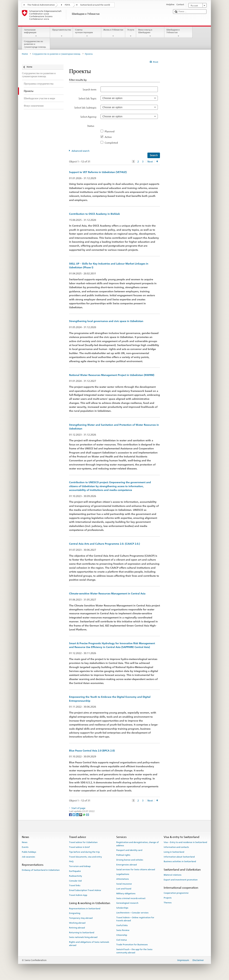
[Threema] (81, 815)
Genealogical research (127, 903)
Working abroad (77, 923)
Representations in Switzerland (85, 908)
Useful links (122, 925)
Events (25, 847)
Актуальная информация (36, 33)
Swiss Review (123, 930)
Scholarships (122, 908)
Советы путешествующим (87, 33)
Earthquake (75, 871)
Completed (112, 143)
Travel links (75, 885)
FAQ (71, 861)
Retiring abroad (77, 928)
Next (150, 161)
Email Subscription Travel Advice (85, 890)
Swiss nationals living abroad (83, 937)
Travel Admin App (78, 895)
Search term (90, 89)
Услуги (131, 33)
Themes (168, 903)
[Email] (87, 815)
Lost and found (124, 889)
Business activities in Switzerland (180, 861)
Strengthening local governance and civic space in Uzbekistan (106, 321)
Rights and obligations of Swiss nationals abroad (89, 944)
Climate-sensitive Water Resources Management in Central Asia (107, 594)
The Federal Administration (41, 5)
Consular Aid (75, 881)
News (25, 842)
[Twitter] (74, 815)
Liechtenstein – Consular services (132, 913)
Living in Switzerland (174, 852)
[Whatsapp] (84, 815)
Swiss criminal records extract (131, 898)
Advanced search (81, 151)
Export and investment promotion (181, 880)
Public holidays (29, 852)
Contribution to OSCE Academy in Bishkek (94, 214)
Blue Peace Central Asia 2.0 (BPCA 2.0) (92, 751)
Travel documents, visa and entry (85, 857)
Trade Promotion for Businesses (132, 945)
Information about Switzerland (179, 857)
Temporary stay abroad (81, 918)
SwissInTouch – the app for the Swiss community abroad (134, 951)
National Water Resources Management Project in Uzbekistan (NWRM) (112, 375)
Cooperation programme (176, 893)
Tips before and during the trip (84, 852)
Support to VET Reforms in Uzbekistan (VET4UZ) (98, 172)
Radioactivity (75, 876)
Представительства (62, 33)
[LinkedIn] (78, 815)
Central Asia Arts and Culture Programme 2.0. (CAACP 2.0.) (104, 544)
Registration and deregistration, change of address (137, 844)
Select (87, 98)
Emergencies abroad (126, 865)
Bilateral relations (173, 875)
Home (25, 54)
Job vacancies (28, 857)
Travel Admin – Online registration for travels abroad (135, 919)
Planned (111, 131)
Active (109, 137)
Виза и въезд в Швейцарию (150, 33)
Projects (168, 898)
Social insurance (124, 884)
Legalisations (123, 874)
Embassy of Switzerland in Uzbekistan (41, 870)
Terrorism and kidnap (80, 866)
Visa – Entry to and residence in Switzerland (185, 842)
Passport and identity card (129, 850)
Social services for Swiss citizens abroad (136, 869)
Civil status (122, 940)
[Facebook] (71, 815)
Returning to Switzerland (82, 933)
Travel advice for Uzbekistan (83, 842)
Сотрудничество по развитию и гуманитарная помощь (36, 45)
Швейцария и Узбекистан (179, 33)
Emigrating (75, 913)
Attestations (123, 879)
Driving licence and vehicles (130, 860)
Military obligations (126, 893)
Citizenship (122, 935)
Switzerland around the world (95, 5)
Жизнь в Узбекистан (113, 33)
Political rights (123, 855)
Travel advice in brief (79, 847)
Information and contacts (176, 847)
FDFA (67, 5)
